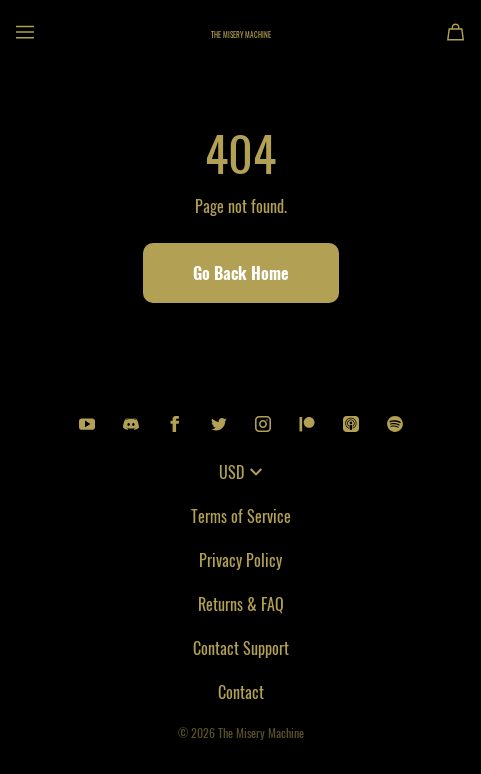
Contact (241, 692)
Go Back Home (241, 273)
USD (240, 472)
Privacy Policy (240, 560)
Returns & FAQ (241, 604)
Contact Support (241, 648)
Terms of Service (241, 516)
